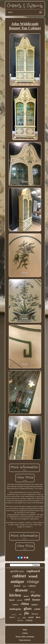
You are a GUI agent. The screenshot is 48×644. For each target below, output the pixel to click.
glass (28, 608)
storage (33, 592)
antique (17, 581)
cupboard (33, 571)
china (25, 604)
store (24, 586)
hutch (12, 600)
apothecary (17, 571)
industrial (14, 615)
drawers (20, 620)
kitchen (15, 595)
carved (19, 600)
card (27, 599)
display (36, 595)
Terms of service (25, 640)
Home (25, 629)
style (24, 618)
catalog (29, 620)
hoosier (36, 600)
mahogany (15, 609)
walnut (35, 605)
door (20, 614)
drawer (22, 590)
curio (37, 609)
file (27, 613)
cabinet (19, 576)
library (35, 614)
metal (31, 617)
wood (33, 576)
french (17, 586)
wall (19, 618)
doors (12, 617)
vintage (33, 582)
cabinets (32, 586)
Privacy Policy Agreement (25, 636)
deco (38, 617)
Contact (25, 633)
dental (26, 596)
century (15, 605)
